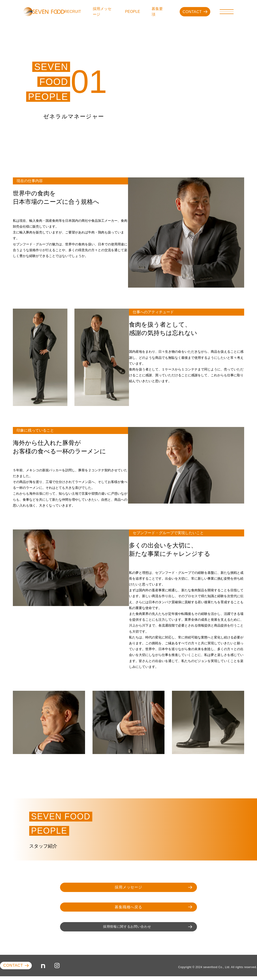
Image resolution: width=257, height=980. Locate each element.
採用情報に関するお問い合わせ (130, 929)
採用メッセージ (109, 12)
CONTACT (193, 12)
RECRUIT (83, 12)
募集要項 (159, 12)
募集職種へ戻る (135, 908)
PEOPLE (136, 12)
